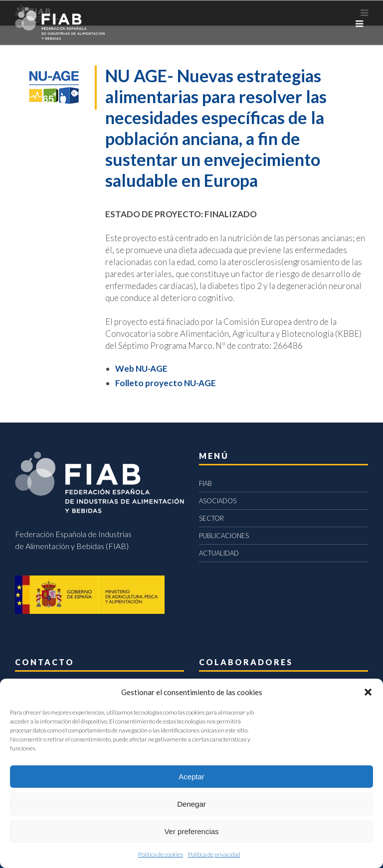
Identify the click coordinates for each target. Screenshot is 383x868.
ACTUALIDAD (219, 553)
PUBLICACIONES (224, 536)
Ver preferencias (191, 831)
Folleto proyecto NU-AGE (166, 383)
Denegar (191, 804)
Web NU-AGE (141, 368)
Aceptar (191, 777)
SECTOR (211, 518)
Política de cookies (161, 854)
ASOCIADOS (218, 501)
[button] (368, 692)
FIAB (205, 483)
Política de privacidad (214, 854)
